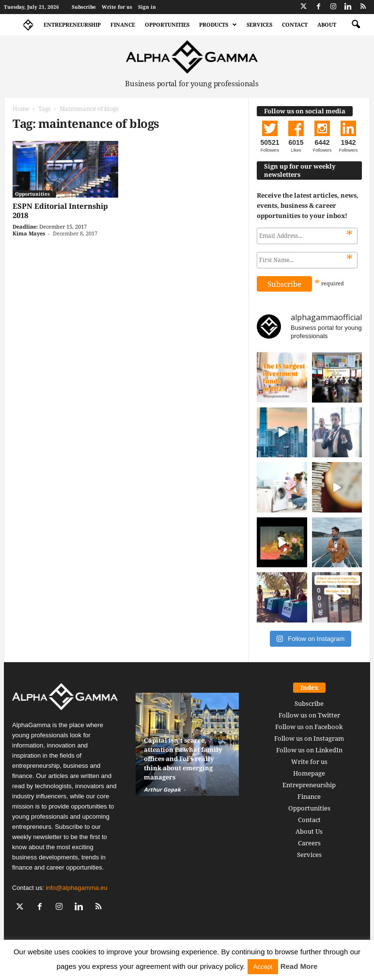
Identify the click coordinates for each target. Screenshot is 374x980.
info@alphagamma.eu (76, 888)
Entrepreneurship (72, 24)
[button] (356, 25)
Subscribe (84, 7)
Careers (309, 843)
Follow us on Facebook (309, 727)
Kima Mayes (29, 233)
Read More (299, 966)
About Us (309, 831)
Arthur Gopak (162, 789)
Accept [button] (263, 967)
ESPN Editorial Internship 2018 (60, 210)
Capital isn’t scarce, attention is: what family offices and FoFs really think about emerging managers (183, 759)
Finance (123, 24)
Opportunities (167, 24)
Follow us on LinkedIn (309, 750)
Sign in (147, 7)
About (327, 24)
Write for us (117, 7)
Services (259, 24)
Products (218, 25)
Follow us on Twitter (309, 715)
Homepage (309, 773)
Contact (295, 24)
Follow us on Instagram (309, 738)
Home (21, 109)
